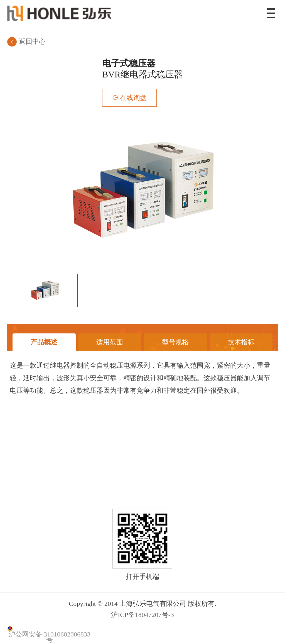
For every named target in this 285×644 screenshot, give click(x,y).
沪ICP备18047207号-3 (142, 615)
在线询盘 (133, 98)
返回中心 (32, 42)
